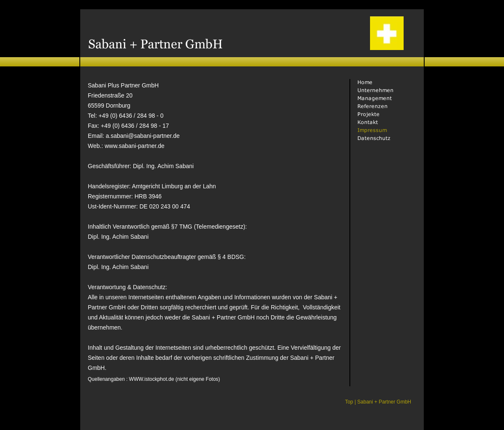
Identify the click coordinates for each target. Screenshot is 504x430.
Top (349, 402)
